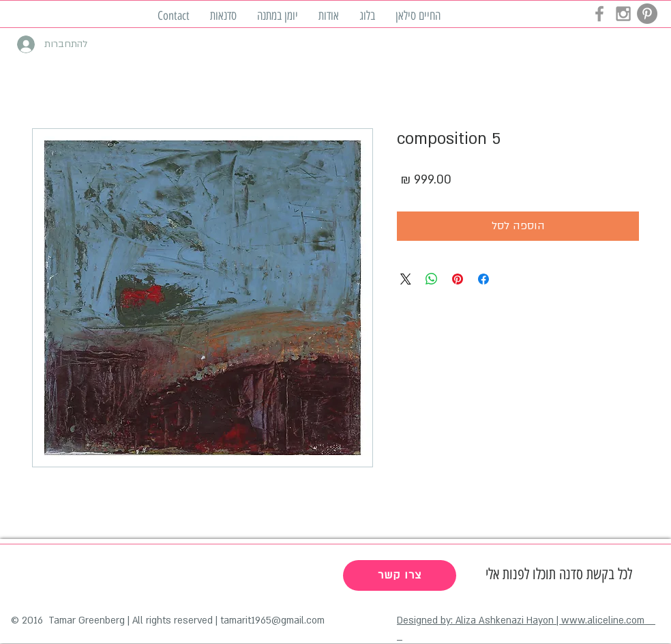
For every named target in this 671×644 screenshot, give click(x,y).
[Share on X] (406, 279)
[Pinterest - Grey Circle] (647, 14)
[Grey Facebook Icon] (599, 14)
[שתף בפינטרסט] (458, 279)
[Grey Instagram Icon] (623, 14)
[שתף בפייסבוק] (483, 279)
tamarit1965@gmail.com (272, 620)
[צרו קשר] (400, 575)
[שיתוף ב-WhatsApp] (432, 279)
